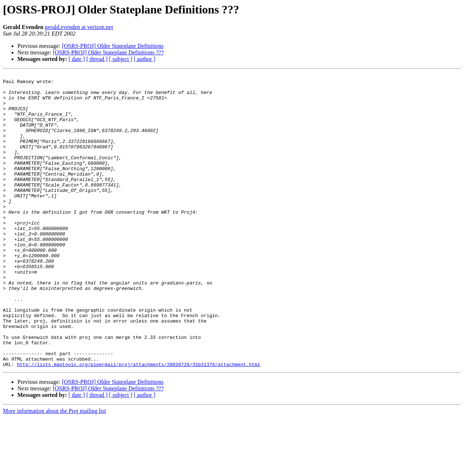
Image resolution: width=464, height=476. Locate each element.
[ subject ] (121, 59)
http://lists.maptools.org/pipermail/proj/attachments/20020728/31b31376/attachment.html (139, 423)
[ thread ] (97, 59)
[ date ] (77, 59)
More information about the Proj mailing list (54, 470)
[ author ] (145, 59)
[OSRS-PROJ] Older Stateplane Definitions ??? (108, 52)
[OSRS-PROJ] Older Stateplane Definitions (113, 46)
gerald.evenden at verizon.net (79, 27)
